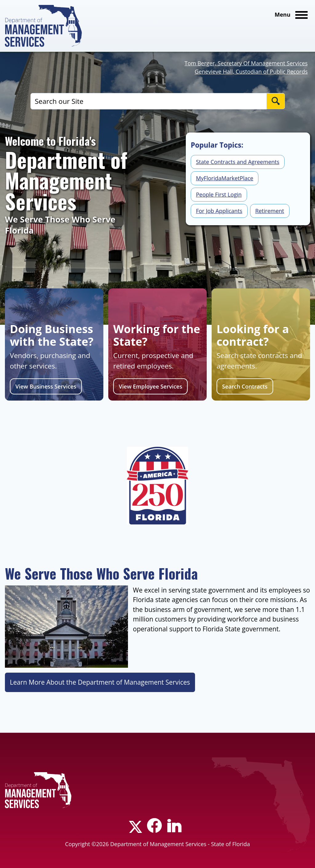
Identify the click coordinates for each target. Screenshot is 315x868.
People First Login (219, 194)
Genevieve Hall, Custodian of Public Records (251, 71)
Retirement (270, 211)
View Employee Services (150, 386)
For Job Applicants (219, 211)
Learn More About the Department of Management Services (100, 682)
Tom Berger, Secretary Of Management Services (246, 63)
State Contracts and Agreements (238, 162)
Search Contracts (245, 386)
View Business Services (46, 386)
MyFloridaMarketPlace (225, 178)
